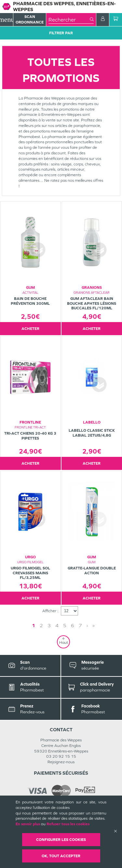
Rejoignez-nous (61, 762)
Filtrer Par (61, 33)
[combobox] (69, 20)
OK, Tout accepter (61, 856)
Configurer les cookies (61, 840)
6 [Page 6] (73, 625)
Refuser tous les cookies (68, 824)
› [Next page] (87, 625)
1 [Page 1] (34, 625)
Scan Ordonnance (30, 19)
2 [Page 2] (41, 625)
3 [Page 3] (49, 625)
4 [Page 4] (57, 625)
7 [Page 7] (80, 625)
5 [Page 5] (65, 625)
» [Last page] (94, 625)
